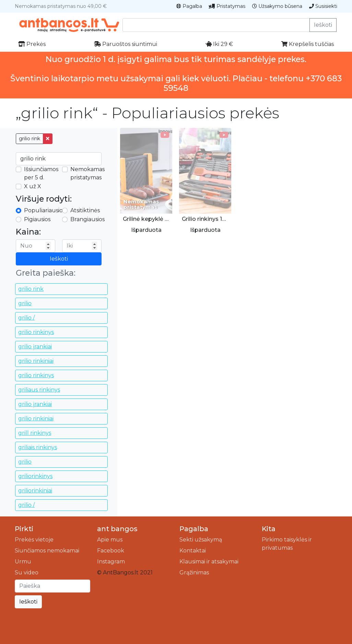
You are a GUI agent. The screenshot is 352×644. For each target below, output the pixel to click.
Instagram (111, 562)
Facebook (111, 551)
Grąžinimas (194, 573)
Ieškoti (323, 25)
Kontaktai (193, 551)
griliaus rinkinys (39, 390)
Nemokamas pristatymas (87, 173)
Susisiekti (323, 6)
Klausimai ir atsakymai (209, 562)
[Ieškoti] (52, 586)
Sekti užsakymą (201, 540)
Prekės (32, 44)
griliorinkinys (35, 476)
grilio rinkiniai (36, 361)
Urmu (23, 562)
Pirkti (24, 529)
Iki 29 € (219, 44)
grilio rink (30, 139)
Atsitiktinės (85, 210)
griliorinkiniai (35, 491)
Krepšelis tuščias (308, 44)
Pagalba (189, 6)
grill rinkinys (35, 433)
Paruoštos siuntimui (126, 44)
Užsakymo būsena (277, 6)
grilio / (26, 318)
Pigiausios (37, 219)
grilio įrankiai (35, 347)
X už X (33, 186)
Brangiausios (87, 219)
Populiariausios (45, 210)
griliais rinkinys (38, 447)
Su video (27, 573)
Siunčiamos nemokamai (47, 551)
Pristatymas (227, 6)
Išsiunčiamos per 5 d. (41, 173)
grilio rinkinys (36, 332)
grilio (25, 303)
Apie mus (110, 540)
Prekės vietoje (34, 540)
